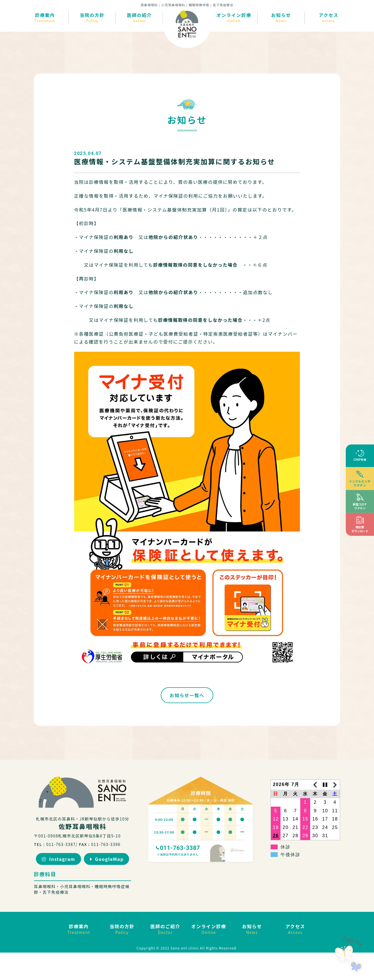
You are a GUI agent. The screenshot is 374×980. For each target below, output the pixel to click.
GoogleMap (107, 859)
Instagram (58, 859)
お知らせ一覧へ (187, 695)
